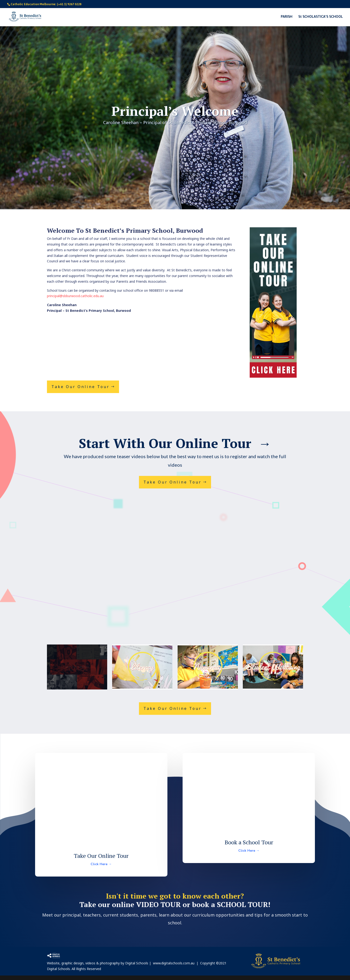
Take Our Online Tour (81, 387)
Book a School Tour (249, 842)
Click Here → (101, 864)
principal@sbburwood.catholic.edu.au (75, 296)
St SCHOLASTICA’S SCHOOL (321, 17)
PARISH (287, 17)
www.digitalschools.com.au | (177, 963)
